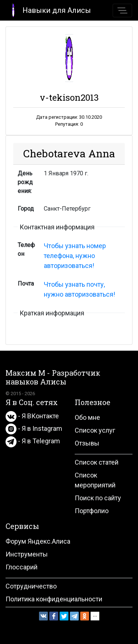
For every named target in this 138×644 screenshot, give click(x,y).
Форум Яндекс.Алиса (38, 541)
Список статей (97, 462)
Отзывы (87, 443)
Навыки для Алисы (48, 10)
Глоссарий (22, 567)
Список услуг (95, 430)
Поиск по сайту (98, 498)
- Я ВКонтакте (32, 416)
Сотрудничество (31, 586)
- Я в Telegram (33, 441)
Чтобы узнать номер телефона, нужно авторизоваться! (75, 256)
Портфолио (92, 511)
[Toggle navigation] (122, 10)
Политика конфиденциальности (54, 599)
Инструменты (27, 554)
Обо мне (87, 417)
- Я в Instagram (34, 428)
